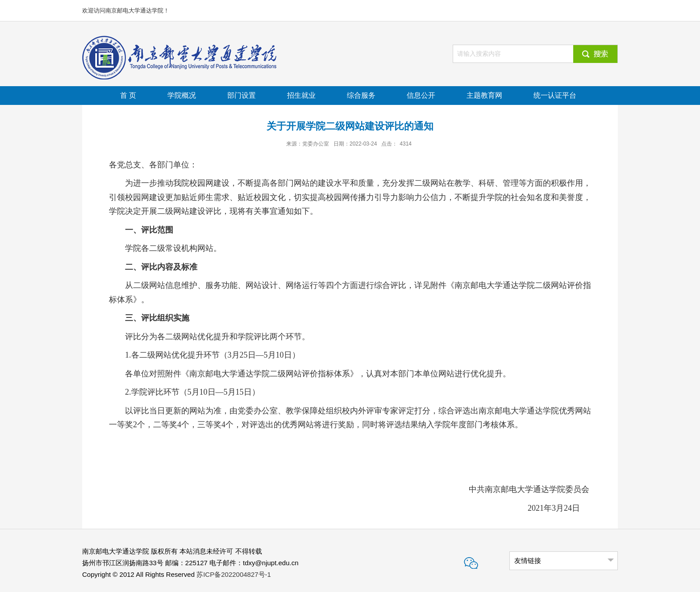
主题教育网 (484, 95)
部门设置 (242, 95)
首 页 (128, 95)
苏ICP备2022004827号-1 (234, 574)
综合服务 (361, 95)
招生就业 (301, 95)
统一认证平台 (555, 95)
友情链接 (528, 561)
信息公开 (421, 95)
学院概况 (182, 95)
